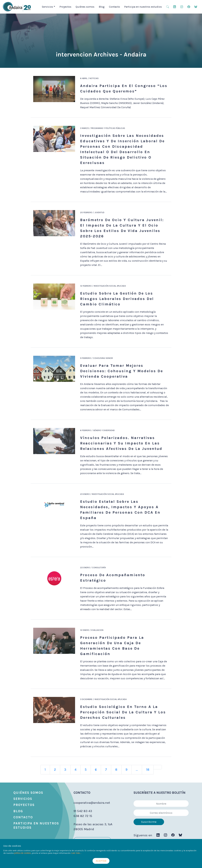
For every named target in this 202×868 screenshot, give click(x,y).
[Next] (158, 767)
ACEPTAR (101, 861)
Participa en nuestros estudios (143, 7)
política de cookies (22, 853)
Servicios (23, 799)
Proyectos (65, 7)
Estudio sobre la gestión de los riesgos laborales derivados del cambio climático (117, 299)
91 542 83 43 (83, 811)
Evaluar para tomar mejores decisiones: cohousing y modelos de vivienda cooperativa (122, 371)
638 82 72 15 (83, 816)
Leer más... (76, 853)
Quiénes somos (85, 7)
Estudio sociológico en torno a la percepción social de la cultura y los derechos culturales (123, 712)
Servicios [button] (47, 7)
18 (148, 770)
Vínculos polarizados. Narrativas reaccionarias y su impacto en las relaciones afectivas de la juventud (121, 443)
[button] (168, 6)
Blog (102, 7)
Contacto (114, 7)
